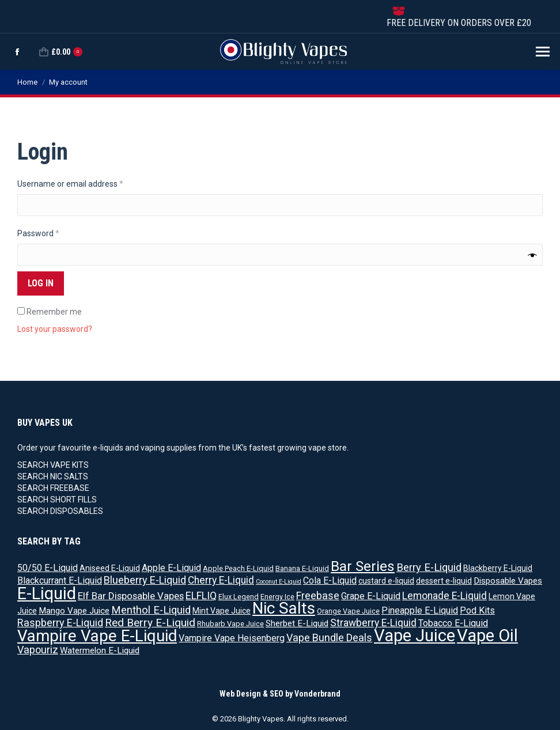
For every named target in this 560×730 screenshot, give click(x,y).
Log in (41, 283)
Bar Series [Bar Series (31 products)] (363, 566)
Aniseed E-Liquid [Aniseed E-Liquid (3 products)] (110, 568)
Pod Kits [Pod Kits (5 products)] (477, 610)
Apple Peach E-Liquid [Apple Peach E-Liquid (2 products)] (238, 568)
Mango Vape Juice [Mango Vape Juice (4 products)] (74, 611)
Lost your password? (55, 329)
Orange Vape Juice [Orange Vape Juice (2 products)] (348, 611)
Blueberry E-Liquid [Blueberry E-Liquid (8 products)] (145, 580)
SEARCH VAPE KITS (53, 465)
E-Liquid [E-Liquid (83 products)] (47, 593)
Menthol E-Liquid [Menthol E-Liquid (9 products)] (151, 610)
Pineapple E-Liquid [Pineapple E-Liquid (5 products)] (420, 610)
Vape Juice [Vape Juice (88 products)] (415, 636)
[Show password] (533, 255)
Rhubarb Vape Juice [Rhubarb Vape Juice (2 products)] (230, 624)
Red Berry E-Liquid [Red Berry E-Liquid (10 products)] (150, 623)
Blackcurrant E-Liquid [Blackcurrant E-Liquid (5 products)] (60, 580)
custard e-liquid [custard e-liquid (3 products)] (386, 581)
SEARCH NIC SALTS (53, 476)
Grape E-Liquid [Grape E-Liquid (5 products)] (371, 596)
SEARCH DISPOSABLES (60, 511)
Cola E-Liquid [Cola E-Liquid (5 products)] (330, 580)
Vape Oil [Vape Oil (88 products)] (487, 636)
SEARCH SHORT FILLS (57, 500)
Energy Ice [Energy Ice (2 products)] (277, 597)
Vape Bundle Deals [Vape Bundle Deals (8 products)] (329, 638)
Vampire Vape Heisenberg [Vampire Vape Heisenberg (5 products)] (232, 638)
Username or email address (86, 183)
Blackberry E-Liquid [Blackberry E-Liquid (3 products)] (498, 568)
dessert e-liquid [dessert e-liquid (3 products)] (444, 581)
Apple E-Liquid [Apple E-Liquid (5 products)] (171, 568)
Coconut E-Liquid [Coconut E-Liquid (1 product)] (279, 582)
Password (54, 233)
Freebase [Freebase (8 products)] (318, 595)
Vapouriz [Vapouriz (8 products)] (38, 650)
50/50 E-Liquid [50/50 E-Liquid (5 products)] (48, 568)
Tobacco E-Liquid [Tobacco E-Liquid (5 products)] (453, 623)
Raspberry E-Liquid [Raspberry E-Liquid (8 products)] (60, 623)
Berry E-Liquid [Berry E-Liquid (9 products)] (429, 568)
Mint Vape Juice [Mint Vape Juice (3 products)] (222, 611)
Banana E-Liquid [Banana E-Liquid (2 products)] (302, 568)
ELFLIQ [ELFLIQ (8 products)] (201, 595)
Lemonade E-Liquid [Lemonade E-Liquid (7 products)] (444, 596)
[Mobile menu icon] (543, 52)
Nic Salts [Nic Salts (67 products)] (284, 608)
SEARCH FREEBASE (53, 488)
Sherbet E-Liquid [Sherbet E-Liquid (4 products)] (297, 623)
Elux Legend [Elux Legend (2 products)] (239, 597)
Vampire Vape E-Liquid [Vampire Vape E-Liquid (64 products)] (97, 636)
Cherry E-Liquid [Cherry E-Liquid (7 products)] (221, 580)
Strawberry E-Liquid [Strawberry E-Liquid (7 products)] (373, 623)
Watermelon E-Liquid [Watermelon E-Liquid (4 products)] (100, 650)
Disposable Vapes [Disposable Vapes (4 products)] (508, 581)
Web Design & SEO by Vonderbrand (280, 694)
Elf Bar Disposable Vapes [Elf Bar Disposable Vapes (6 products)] (131, 596)
